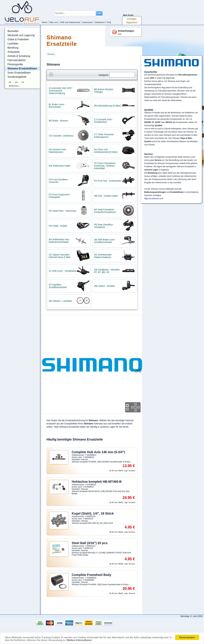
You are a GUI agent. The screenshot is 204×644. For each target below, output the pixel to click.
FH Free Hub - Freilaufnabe (108, 181)
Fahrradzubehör (17, 60)
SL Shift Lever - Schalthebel (63, 271)
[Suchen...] (75, 13)
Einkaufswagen (126, 31)
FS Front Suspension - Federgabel (60, 196)
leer (120, 34)
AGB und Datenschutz (70, 22)
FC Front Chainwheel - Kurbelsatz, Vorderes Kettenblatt (105, 166)
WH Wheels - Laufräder (60, 301)
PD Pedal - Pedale (58, 226)
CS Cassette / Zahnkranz (61, 136)
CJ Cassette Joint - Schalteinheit (103, 121)
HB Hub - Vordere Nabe (106, 196)
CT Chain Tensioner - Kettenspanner (105, 136)
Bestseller (13, 31)
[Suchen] (122, 75)
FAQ (109, 22)
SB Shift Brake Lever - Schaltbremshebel (105, 241)
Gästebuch (100, 22)
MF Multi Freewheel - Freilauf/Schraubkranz (105, 211)
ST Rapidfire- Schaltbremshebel (58, 286)
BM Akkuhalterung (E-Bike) (107, 106)
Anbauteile (14, 52)
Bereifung (13, 48)
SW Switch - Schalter (104, 286)
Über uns (54, 22)
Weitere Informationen (79, 640)
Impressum (87, 22)
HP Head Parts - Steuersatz (62, 211)
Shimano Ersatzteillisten (22, 68)
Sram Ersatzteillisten (19, 73)
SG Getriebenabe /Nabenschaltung (103, 256)
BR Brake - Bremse (58, 121)
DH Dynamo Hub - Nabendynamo (58, 151)
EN (16, 82)
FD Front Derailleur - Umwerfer (59, 181)
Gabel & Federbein (18, 39)
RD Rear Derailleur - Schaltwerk (104, 226)
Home (45, 22)
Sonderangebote (17, 77)
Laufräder (13, 44)
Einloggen (132, 19)
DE (10, 82)
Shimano (51, 54)
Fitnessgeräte (15, 64)
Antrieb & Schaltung (19, 56)
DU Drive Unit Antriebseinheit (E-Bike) (106, 151)
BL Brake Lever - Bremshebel (57, 106)
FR (23, 82)
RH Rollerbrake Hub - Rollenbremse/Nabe (59, 241)
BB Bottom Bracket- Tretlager (104, 91)
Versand (132, 471)
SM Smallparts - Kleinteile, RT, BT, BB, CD (107, 271)
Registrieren (132, 22)
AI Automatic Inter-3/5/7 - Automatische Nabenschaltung (61, 91)
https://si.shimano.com (154, 199)
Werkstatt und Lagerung (21, 35)
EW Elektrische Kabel (60, 166)
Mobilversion (14, 86)
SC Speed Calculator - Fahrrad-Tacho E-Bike (60, 256)
